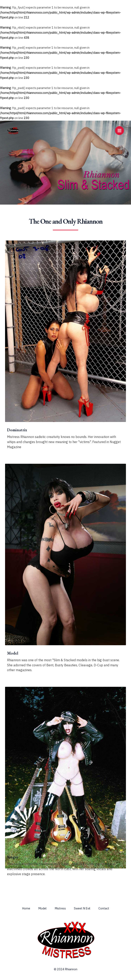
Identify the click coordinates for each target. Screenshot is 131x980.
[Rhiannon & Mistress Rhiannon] (13, 131)
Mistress (60, 908)
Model (42, 908)
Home (26, 908)
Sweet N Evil (82, 908)
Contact (104, 908)
